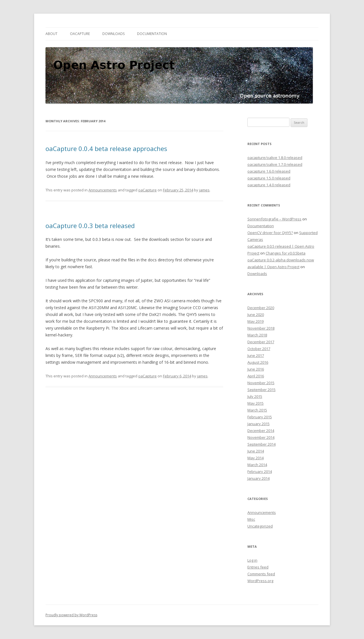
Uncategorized (260, 526)
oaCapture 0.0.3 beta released (90, 226)
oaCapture (80, 34)
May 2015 (256, 403)
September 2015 (261, 390)
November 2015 (261, 383)
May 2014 (256, 458)
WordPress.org (260, 581)
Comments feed (261, 574)
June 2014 (256, 451)
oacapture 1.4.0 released (269, 185)
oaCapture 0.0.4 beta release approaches (106, 148)
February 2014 (260, 472)
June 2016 (256, 369)
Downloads (113, 34)
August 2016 (258, 362)
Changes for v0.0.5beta (286, 253)
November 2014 (261, 437)
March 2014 (257, 465)
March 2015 (257, 410)
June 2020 (256, 315)
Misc (251, 519)
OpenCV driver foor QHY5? (270, 233)
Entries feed (258, 567)
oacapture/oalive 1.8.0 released (275, 158)
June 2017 (256, 355)
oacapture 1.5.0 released (269, 178)
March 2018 (257, 335)
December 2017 (261, 342)
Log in (252, 560)
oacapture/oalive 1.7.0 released (275, 164)
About (51, 34)
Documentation (152, 34)
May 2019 (256, 321)
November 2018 (261, 328)
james (204, 190)
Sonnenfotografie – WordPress (274, 219)
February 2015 (260, 417)
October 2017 (259, 349)
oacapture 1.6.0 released (269, 171)
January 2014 (258, 478)
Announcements (103, 190)
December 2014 (261, 431)
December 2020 (261, 308)
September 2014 (261, 444)
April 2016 (256, 376)
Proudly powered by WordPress (71, 615)
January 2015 (258, 424)
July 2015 (255, 396)
